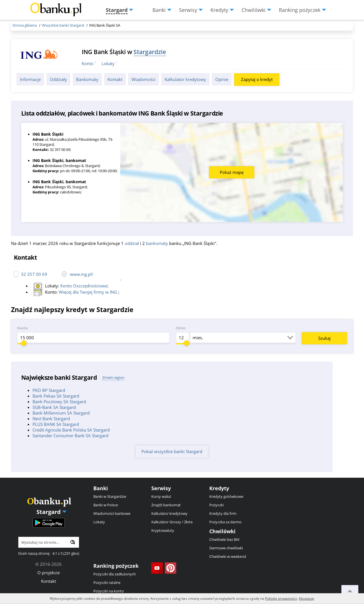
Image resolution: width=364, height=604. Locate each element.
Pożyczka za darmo (225, 522)
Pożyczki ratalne (107, 582)
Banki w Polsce (106, 505)
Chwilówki (222, 531)
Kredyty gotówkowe (226, 496)
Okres (181, 328)
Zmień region (113, 377)
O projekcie (49, 573)
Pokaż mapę (232, 172)
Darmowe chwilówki (226, 548)
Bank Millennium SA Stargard (61, 413)
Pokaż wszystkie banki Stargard (172, 451)
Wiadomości (144, 79)
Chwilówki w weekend (228, 556)
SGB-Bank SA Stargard (54, 407)
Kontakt (115, 79)
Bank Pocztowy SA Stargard (59, 402)
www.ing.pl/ (82, 274)
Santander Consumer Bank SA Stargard (70, 436)
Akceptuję (306, 598)
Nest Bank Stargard (51, 419)
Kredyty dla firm (223, 513)
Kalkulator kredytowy (185, 79)
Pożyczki (217, 505)
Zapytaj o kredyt (257, 79)
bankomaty (157, 243)
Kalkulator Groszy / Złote (172, 522)
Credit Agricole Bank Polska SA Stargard (71, 430)
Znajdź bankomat (166, 505)
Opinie (222, 79)
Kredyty (219, 488)
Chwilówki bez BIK (224, 539)
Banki (101, 488)
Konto (88, 63)
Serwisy (161, 488)
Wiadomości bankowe (112, 513)
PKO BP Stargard (49, 390)
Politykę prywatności (281, 598)
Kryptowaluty (163, 530)
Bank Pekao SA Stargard (56, 396)
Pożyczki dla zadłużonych (115, 574)
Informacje (30, 79)
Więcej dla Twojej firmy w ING (89, 292)
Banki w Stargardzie (110, 496)
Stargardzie (150, 52)
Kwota (22, 328)
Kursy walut (161, 496)
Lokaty (108, 63)
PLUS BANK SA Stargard (56, 424)
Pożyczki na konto (109, 591)
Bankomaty (87, 79)
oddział (132, 243)
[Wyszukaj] (73, 542)
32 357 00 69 (34, 274)
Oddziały (58, 79)
